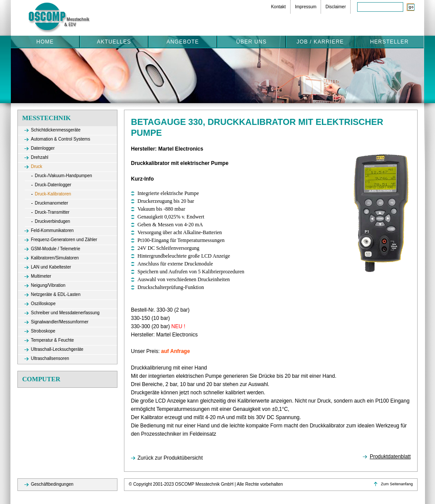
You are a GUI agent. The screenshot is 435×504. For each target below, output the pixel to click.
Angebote (183, 42)
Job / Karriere (320, 42)
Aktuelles (114, 42)
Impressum (306, 7)
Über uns (251, 42)
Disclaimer (336, 7)
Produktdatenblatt (390, 457)
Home (45, 42)
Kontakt (278, 7)
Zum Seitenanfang (397, 484)
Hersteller (390, 42)
